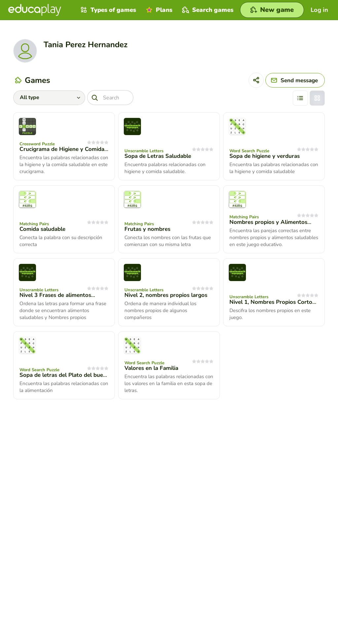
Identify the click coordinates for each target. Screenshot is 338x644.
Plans (158, 10)
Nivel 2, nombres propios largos (166, 295)
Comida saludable (42, 229)
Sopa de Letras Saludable (158, 156)
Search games (207, 10)
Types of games (107, 10)
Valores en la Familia (151, 368)
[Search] (110, 98)
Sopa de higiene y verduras (265, 156)
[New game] (272, 10)
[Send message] (295, 80)
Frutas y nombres (147, 229)
